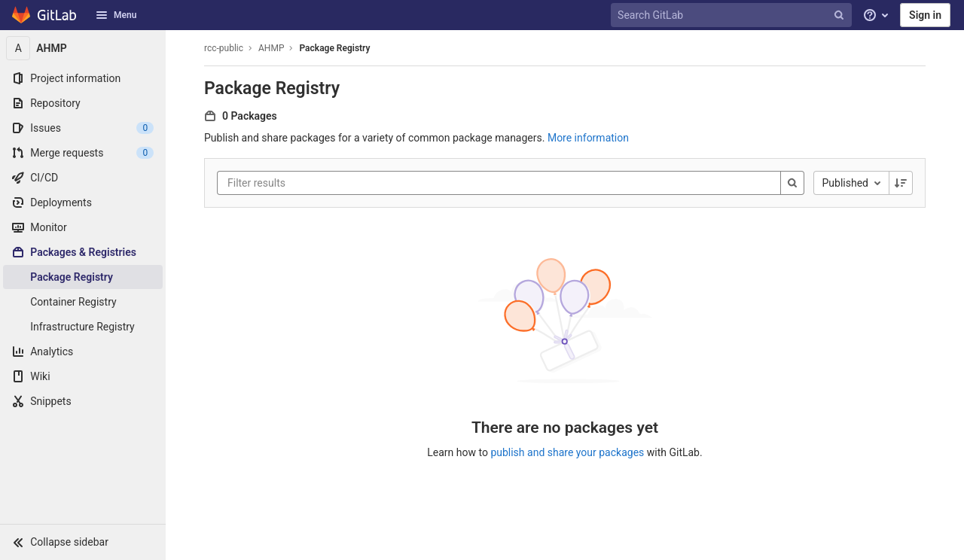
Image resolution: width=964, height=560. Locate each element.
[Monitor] (83, 227)
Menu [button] (116, 15)
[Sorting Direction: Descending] (901, 183)
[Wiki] (83, 376)
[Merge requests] (83, 153)
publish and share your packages (567, 452)
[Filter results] (318, 183)
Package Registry (334, 48)
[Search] (792, 183)
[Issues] (83, 128)
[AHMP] (83, 48)
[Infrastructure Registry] (83, 327)
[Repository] (83, 103)
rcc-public (224, 48)
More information (588, 138)
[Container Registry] (83, 302)
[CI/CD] (83, 178)
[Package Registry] (83, 277)
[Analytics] (83, 352)
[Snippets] (83, 401)
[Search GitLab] (733, 15)
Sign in (925, 15)
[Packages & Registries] (83, 252)
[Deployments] (83, 202)
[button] (83, 542)
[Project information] (83, 78)
